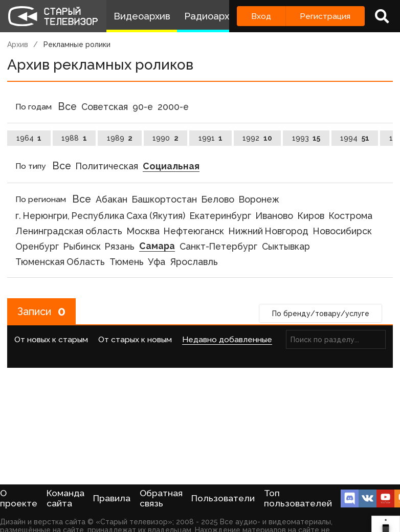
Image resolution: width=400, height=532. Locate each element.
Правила (112, 498)
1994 (355, 138)
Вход (261, 16)
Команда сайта (65, 498)
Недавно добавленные (227, 339)
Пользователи (223, 498)
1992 (257, 138)
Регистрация (325, 16)
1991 (211, 138)
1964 (29, 138)
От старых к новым (135, 339)
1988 (74, 138)
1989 (120, 138)
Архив (18, 45)
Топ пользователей (298, 498)
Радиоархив (212, 16)
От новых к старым (51, 339)
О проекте (19, 498)
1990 (165, 138)
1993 (306, 138)
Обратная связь (161, 498)
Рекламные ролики (77, 45)
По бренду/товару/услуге (321, 314)
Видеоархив (142, 16)
